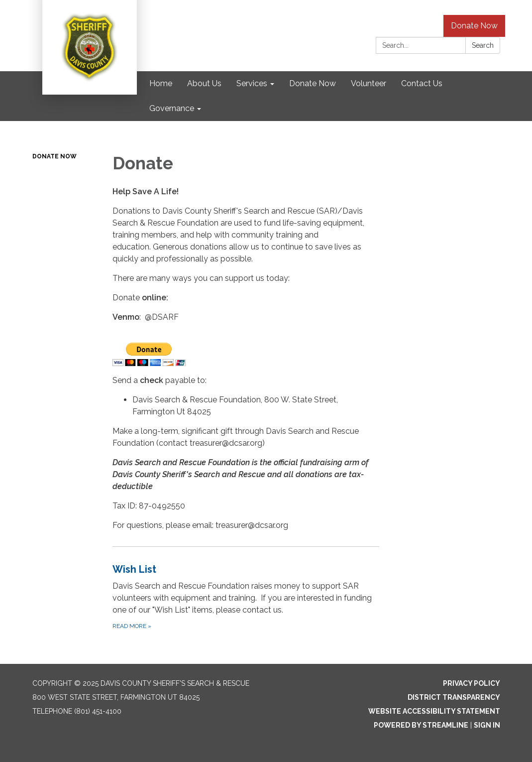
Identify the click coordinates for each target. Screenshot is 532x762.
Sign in (487, 725)
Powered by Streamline (421, 725)
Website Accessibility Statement (434, 711)
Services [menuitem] (252, 83)
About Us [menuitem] (204, 83)
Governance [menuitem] (172, 108)
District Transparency (454, 697)
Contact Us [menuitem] (422, 83)
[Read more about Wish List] (246, 596)
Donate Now (474, 26)
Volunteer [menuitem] (369, 83)
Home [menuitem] (161, 83)
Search (483, 45)
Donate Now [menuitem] (313, 83)
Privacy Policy (472, 683)
